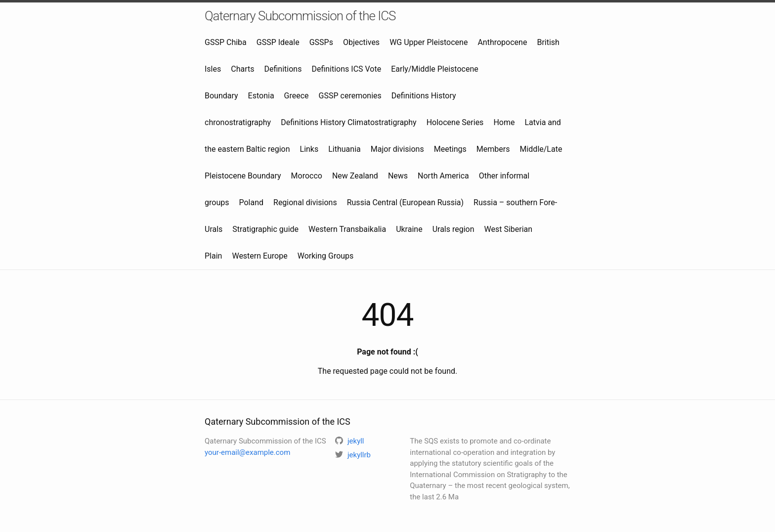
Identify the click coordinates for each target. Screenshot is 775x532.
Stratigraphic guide (265, 229)
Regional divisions (305, 202)
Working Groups (326, 256)
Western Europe (259, 256)
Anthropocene (502, 42)
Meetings (450, 149)
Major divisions (397, 149)
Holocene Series (455, 122)
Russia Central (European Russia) (405, 202)
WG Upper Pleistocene (429, 42)
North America (443, 176)
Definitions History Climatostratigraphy (348, 122)
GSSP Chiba (226, 42)
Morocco (307, 176)
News (398, 176)
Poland (251, 202)
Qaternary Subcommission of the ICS (300, 16)
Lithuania (344, 149)
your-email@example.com (247, 452)
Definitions (283, 69)
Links (309, 149)
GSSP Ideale (278, 42)
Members (493, 149)
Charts (242, 69)
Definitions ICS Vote (346, 69)
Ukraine (409, 229)
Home (504, 122)
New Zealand (355, 176)
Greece (297, 96)
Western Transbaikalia (347, 229)
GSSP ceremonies (350, 96)
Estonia (261, 96)
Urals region (453, 229)
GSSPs (321, 42)
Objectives (361, 42)
